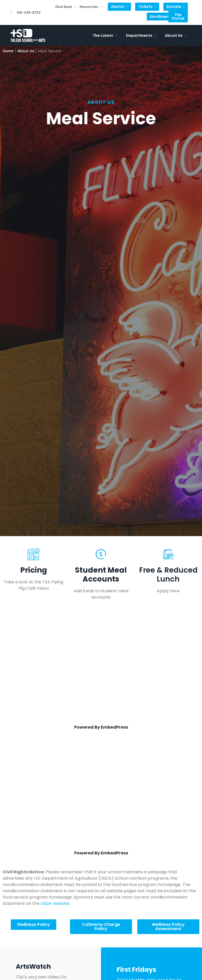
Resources (91, 7)
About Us (176, 35)
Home (8, 51)
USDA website (55, 903)
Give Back (65, 7)
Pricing (34, 570)
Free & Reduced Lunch (168, 575)
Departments (141, 35)
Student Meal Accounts (101, 575)
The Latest (105, 35)
